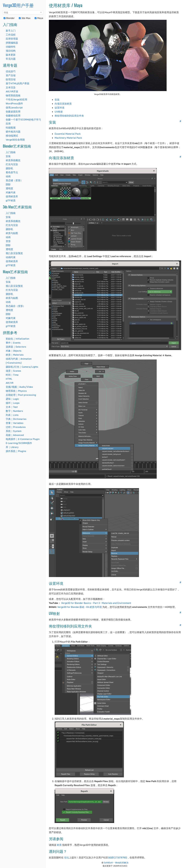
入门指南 (11, 152)
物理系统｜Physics (16, 391)
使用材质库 (12, 196)
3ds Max (25, 18)
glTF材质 (11, 200)
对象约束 (11, 192)
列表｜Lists (12, 415)
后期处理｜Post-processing (21, 395)
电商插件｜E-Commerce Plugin (23, 439)
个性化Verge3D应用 (16, 99)
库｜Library (12, 447)
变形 (8, 241)
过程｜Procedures (16, 427)
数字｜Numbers (14, 411)
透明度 (9, 188)
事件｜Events (13, 343)
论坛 (67, 857)
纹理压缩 (11, 79)
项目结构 (11, 51)
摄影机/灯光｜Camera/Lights (22, 367)
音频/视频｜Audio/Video (19, 387)
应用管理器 (12, 39)
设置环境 (60, 108)
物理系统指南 (13, 95)
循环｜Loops (13, 403)
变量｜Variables (15, 423)
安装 (8, 156)
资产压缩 (11, 75)
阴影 (8, 184)
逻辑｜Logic (12, 399)
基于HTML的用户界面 (18, 83)
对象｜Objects (14, 351)
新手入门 (11, 31)
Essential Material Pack (68, 134)
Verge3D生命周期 (15, 140)
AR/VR (10, 383)
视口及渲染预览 (14, 253)
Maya (39, 18)
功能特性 (11, 47)
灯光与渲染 (12, 164)
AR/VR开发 (12, 91)
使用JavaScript (14, 107)
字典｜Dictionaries (16, 419)
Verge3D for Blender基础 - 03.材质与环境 (80, 607)
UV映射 (59, 112)
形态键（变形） (14, 180)
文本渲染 (11, 87)
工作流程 (11, 35)
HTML (9, 379)
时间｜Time (12, 375)
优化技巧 (11, 71)
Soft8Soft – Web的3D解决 (116, 863)
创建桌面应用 (13, 111)
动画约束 (11, 257)
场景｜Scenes (13, 371)
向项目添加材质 (63, 104)
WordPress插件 (14, 103)
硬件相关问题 (13, 132)
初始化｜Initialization (17, 339)
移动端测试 (12, 136)
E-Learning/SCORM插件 (19, 443)
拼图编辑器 (12, 43)
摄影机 (9, 168)
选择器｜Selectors (16, 347)
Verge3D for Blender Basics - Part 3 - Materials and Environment (96, 603)
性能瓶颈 (11, 128)
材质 (59, 845)
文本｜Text (12, 407)
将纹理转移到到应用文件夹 (69, 116)
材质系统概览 (13, 160)
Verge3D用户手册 (18, 5)
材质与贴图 (12, 233)
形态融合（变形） (16, 306)
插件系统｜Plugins (16, 451)
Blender (9, 18)
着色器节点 (12, 172)
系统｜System (14, 431)
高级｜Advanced (15, 435)
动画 (8, 176)
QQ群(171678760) (118, 857)
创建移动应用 (13, 116)
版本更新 (11, 55)
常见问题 (11, 59)
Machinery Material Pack (68, 138)
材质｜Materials (15, 355)
